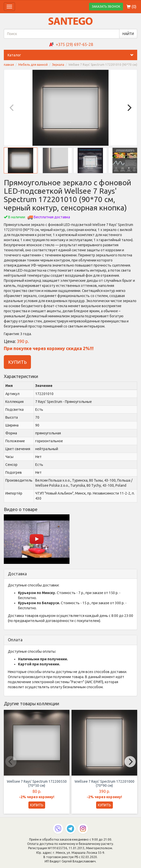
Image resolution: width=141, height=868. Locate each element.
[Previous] (12, 108)
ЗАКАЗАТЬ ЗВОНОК (106, 6)
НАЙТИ (128, 34)
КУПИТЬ (17, 362)
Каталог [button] (72, 55)
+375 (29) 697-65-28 (74, 44)
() (131, 7)
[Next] (129, 108)
